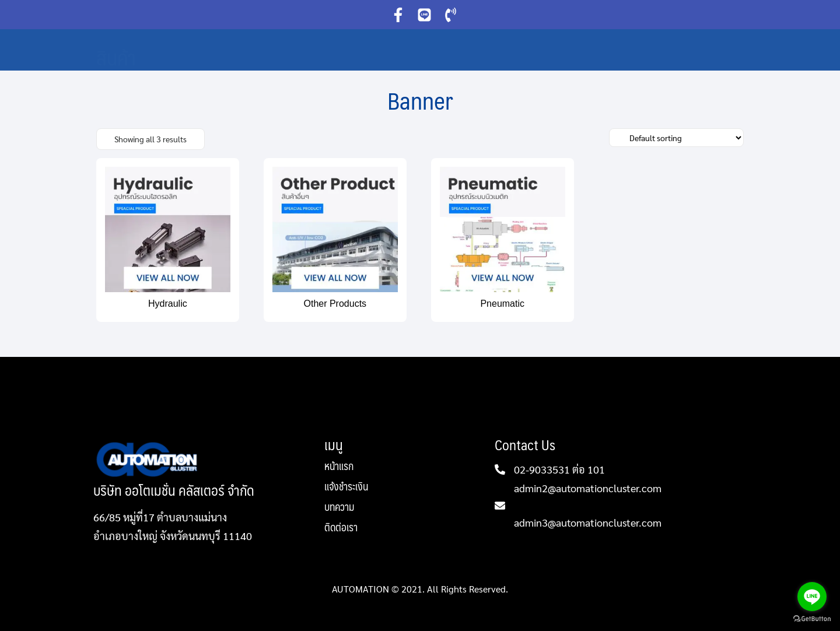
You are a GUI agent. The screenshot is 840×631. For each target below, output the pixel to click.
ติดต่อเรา (341, 527)
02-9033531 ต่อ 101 (559, 469)
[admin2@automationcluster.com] (500, 506)
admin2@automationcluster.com (588, 488)
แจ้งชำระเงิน (346, 488)
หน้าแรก (339, 467)
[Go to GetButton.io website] (812, 619)
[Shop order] (676, 138)
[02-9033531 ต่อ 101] (500, 469)
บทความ (339, 508)
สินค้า (116, 57)
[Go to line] (812, 597)
